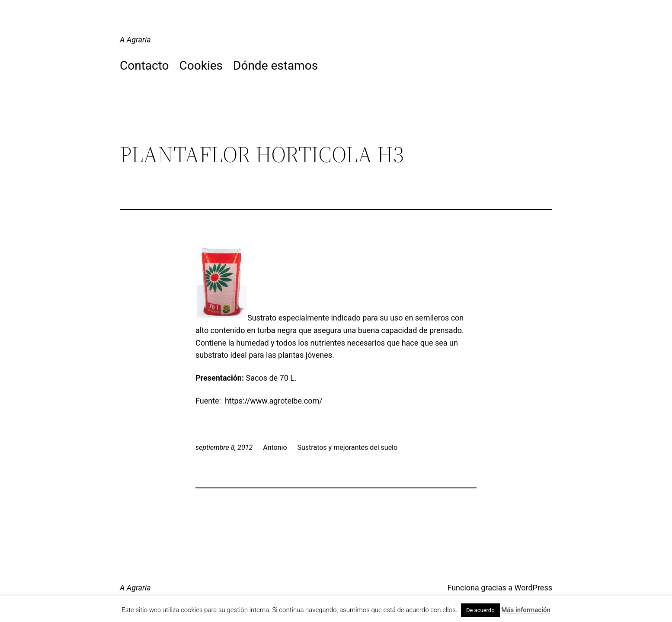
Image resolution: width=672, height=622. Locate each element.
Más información (526, 610)
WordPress (533, 588)
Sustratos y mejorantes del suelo (348, 447)
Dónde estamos (275, 66)
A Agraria (135, 40)
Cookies (201, 66)
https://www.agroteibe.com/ (274, 401)
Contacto (144, 66)
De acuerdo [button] (480, 610)
